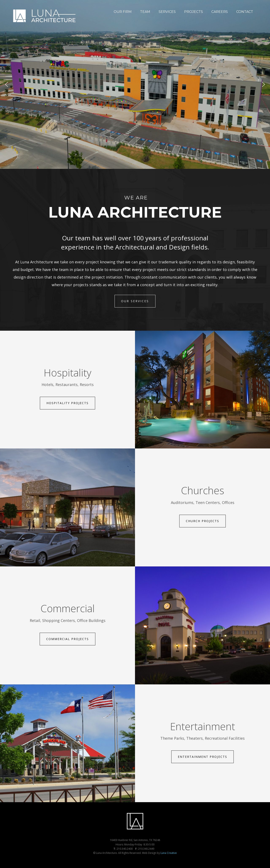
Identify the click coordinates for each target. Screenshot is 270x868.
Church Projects (202, 521)
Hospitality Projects (67, 403)
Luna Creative (169, 853)
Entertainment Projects (202, 757)
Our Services (135, 301)
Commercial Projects (67, 639)
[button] (7, 84)
